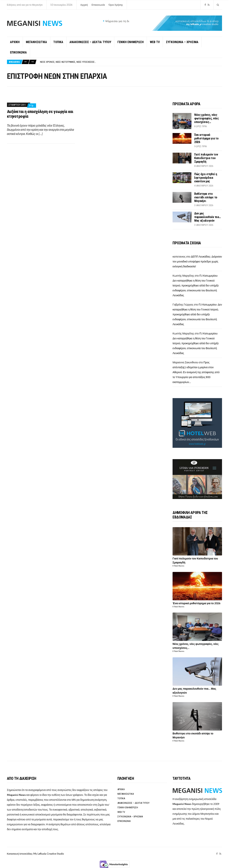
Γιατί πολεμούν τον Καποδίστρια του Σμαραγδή (206, 158)
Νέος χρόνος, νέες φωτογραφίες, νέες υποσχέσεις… (68, 62)
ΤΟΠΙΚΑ (58, 42)
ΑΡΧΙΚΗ (15, 42)
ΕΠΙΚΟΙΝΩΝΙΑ (18, 52)
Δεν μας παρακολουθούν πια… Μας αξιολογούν (207, 217)
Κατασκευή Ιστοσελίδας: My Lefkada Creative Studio (35, 854)
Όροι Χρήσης (116, 5)
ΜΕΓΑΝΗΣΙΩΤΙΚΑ (36, 42)
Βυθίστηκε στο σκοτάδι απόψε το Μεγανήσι (206, 197)
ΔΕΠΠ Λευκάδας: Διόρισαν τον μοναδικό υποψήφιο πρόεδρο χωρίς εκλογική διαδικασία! (197, 261)
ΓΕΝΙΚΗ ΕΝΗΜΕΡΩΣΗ (131, 42)
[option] (131, 62)
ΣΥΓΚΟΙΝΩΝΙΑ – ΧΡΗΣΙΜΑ (182, 42)
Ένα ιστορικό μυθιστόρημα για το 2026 (206, 138)
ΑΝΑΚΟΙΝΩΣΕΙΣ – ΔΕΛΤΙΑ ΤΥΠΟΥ (90, 42)
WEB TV (155, 42)
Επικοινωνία (98, 5)
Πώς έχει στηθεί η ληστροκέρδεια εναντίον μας (206, 178)
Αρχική (84, 5)
